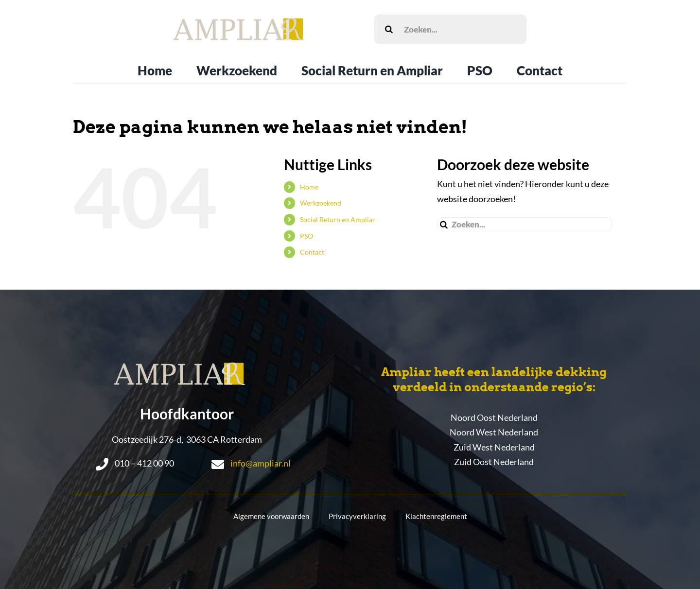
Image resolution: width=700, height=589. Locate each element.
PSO (306, 236)
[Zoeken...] (450, 29)
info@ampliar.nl (261, 463)
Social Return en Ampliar (338, 219)
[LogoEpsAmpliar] (239, 22)
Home (309, 187)
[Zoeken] (389, 29)
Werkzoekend (321, 203)
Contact (312, 252)
